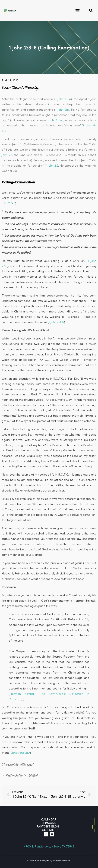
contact (49, 830)
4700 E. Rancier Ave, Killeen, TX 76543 (49, 847)
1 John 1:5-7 (55, 120)
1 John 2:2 (52, 166)
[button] (78, 11)
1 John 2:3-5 (56, 322)
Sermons (49, 823)
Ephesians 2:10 (20, 753)
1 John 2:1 (61, 110)
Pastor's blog (48, 826)
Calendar (49, 819)
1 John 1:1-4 (63, 99)
